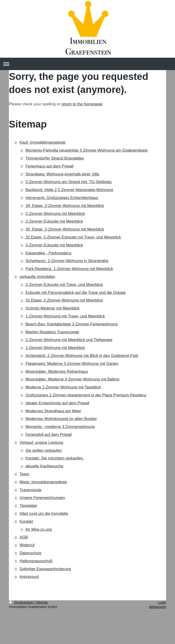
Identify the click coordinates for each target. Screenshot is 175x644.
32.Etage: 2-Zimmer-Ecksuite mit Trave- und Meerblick (73, 237)
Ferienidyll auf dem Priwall (49, 435)
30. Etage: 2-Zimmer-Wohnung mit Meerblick (65, 229)
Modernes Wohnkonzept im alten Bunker (61, 419)
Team (24, 474)
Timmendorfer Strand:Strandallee (55, 158)
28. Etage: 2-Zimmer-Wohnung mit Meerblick (65, 206)
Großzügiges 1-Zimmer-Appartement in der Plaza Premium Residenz (86, 395)
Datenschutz (31, 553)
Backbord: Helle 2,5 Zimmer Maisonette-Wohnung (69, 190)
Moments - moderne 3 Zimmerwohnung (60, 427)
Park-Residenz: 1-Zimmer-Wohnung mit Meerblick (69, 269)
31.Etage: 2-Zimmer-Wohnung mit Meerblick (64, 300)
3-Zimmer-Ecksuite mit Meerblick (54, 245)
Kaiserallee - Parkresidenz (49, 253)
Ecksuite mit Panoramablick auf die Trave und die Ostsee (76, 293)
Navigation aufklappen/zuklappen (87, 64)
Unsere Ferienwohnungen (42, 498)
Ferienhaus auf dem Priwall (49, 166)
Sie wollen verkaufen (44, 450)
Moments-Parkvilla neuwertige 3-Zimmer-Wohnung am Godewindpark (87, 150)
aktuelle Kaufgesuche (44, 466)
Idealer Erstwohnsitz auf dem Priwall (57, 403)
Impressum (29, 577)
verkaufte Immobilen (37, 277)
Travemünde (31, 490)
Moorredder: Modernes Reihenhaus (57, 372)
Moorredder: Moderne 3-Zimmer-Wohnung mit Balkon (72, 379)
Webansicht (158, 607)
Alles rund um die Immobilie (44, 514)
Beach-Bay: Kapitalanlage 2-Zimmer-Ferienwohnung (71, 324)
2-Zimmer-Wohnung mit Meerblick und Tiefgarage (69, 340)
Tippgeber (28, 506)
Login (162, 602)
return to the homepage (82, 104)
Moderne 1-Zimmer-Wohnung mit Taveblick (63, 387)
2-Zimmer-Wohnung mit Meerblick (55, 214)
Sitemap (42, 602)
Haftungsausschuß (36, 561)
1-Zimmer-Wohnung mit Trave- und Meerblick (65, 316)
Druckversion (21, 602)
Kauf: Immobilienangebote (43, 142)
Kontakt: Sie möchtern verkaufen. (55, 458)
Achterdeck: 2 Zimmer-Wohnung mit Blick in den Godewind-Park (82, 356)
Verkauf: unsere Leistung (42, 443)
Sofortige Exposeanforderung (45, 569)
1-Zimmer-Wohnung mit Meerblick (55, 348)
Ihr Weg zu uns (39, 529)
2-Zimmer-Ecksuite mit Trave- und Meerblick (64, 285)
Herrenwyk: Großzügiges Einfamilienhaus (62, 198)
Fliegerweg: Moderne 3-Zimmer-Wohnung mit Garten (72, 364)
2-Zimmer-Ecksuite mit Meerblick (54, 221)
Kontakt (26, 521)
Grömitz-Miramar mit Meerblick (53, 308)
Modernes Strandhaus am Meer (53, 411)
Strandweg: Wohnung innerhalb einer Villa (62, 174)
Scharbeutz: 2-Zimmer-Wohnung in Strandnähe (67, 261)
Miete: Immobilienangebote (43, 482)
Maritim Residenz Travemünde (52, 332)
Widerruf (27, 545)
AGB (24, 537)
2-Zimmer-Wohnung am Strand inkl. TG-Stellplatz (69, 182)
